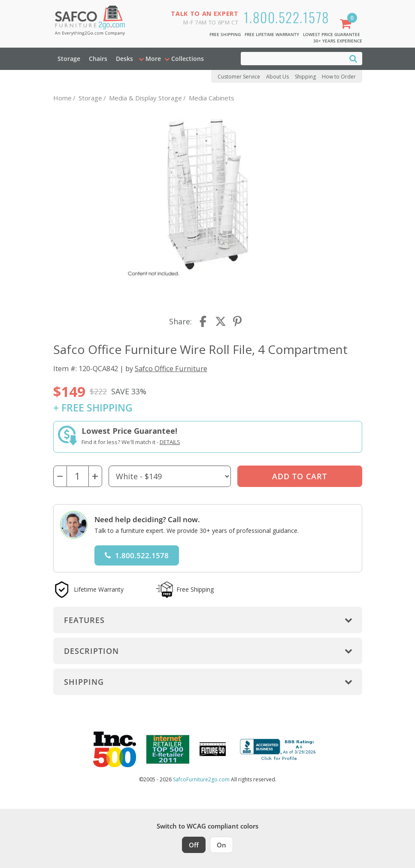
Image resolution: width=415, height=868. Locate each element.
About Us (277, 77)
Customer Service (239, 77)
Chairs (98, 59)
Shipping (305, 77)
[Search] (353, 58)
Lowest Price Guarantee (332, 34)
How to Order (339, 77)
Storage (69, 59)
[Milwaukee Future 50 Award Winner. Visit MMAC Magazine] (213, 749)
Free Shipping (225, 34)
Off (194, 845)
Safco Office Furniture (171, 368)
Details (170, 442)
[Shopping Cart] (347, 25)
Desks (124, 59)
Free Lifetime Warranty (272, 34)
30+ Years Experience (338, 41)
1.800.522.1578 (287, 17)
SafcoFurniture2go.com (201, 779)
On (221, 845)
